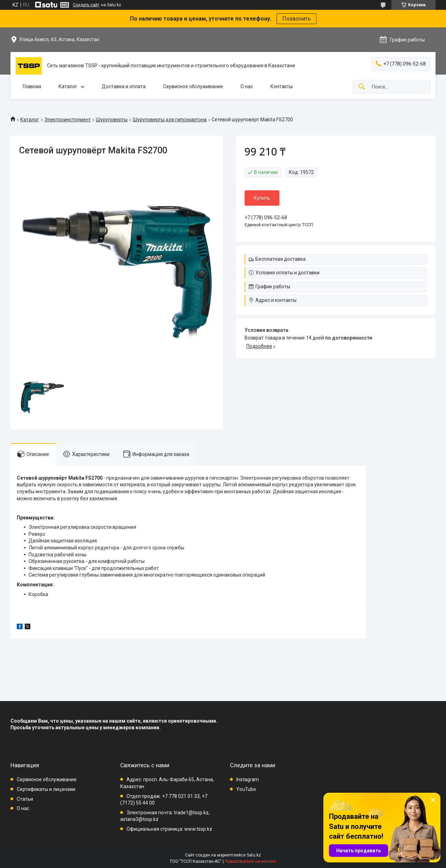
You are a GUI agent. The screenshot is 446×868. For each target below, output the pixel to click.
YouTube (246, 789)
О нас (247, 86)
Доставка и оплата (124, 86)
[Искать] (362, 87)
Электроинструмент (68, 120)
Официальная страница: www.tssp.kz (169, 829)
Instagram (248, 779)
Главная (32, 86)
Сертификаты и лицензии (46, 789)
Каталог (68, 86)
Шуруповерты (112, 120)
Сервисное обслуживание (193, 86)
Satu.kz (254, 855)
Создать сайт (86, 5)
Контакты (282, 86)
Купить (262, 198)
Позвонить (297, 19)
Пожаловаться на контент (251, 861)
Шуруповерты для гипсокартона (170, 120)
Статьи (25, 799)
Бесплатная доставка (280, 259)
